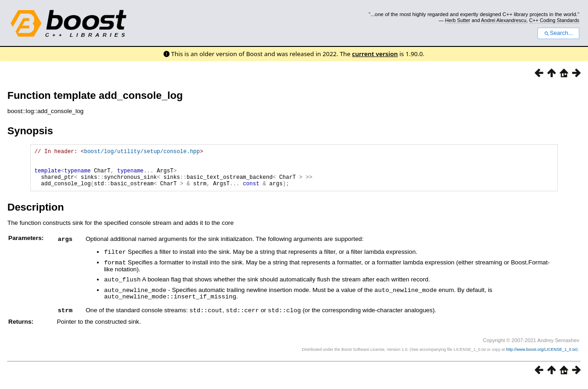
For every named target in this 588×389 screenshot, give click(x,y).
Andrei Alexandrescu (504, 20)
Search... (558, 33)
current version (375, 54)
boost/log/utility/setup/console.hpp (142, 152)
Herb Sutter (458, 20)
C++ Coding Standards (554, 20)
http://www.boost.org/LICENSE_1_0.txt (542, 355)
